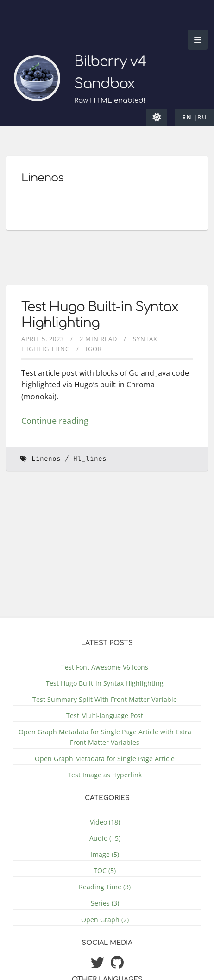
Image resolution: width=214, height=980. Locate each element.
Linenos (46, 459)
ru (202, 117)
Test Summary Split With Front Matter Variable (105, 699)
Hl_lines (90, 459)
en (187, 117)
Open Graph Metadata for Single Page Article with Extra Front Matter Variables (105, 737)
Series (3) (105, 903)
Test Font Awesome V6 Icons (105, 667)
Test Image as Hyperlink (105, 775)
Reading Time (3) (105, 887)
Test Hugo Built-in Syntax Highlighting (105, 683)
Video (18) (105, 822)
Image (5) (105, 854)
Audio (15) (105, 838)
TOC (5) (105, 871)
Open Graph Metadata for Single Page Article (105, 759)
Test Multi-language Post (105, 716)
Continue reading (55, 421)
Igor (94, 349)
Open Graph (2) (105, 920)
